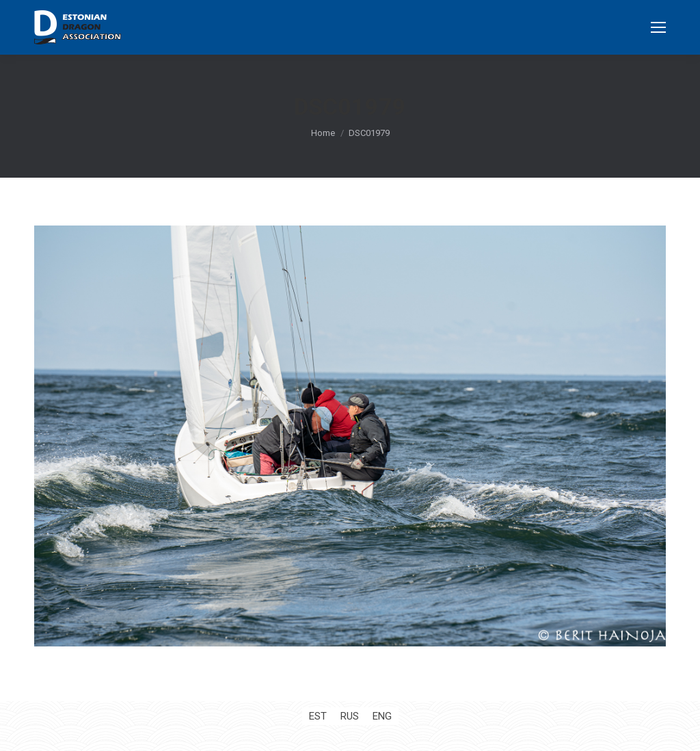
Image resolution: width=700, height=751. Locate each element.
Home (323, 133)
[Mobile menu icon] (658, 27)
